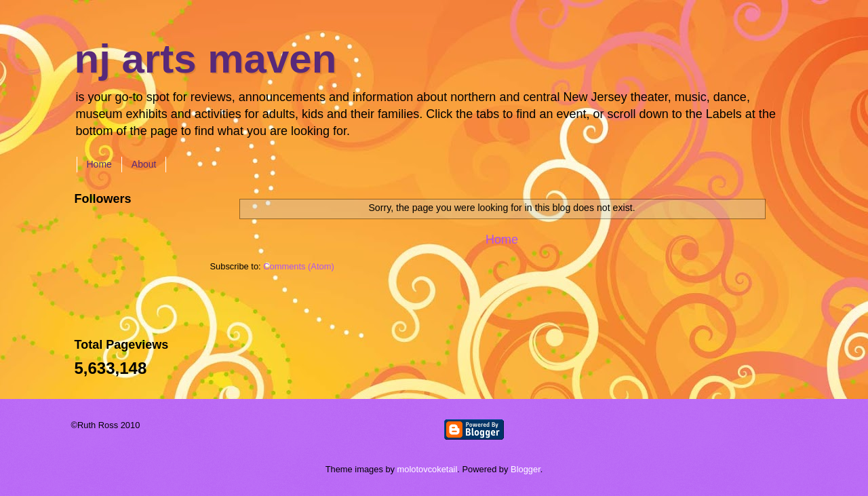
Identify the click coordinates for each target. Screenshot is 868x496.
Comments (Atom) (298, 266)
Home (99, 164)
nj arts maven (206, 59)
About (144, 164)
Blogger (526, 469)
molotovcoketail (428, 469)
